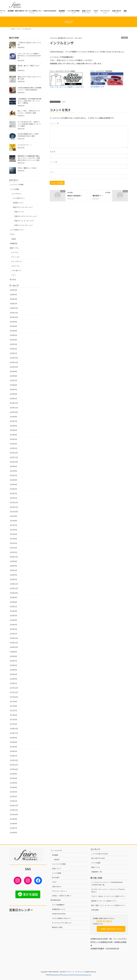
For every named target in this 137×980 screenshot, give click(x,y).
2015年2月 (13, 796)
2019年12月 (14, 584)
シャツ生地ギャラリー (17, 230)
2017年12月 (14, 688)
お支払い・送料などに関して (62, 896)
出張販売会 (14, 243)
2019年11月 (14, 588)
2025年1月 (13, 353)
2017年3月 (13, 720)
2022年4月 (13, 484)
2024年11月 (14, 362)
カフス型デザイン (19, 198)
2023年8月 (13, 417)
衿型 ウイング (19, 212)
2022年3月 (13, 489)
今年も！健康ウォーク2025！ (28, 168)
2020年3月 (13, 570)
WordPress (56, 975)
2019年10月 (14, 593)
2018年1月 (13, 683)
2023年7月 (13, 421)
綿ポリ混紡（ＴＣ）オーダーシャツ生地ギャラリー (108, 905)
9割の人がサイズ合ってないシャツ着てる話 (29, 78)
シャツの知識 (14, 189)
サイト (52, 172)
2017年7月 (13, 711)
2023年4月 (13, 435)
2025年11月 (14, 313)
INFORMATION (55, 900)
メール (53, 162)
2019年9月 (13, 597)
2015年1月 (13, 801)
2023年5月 (13, 430)
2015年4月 (13, 787)
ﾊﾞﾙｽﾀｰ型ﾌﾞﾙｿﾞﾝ (17, 270)
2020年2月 (13, 575)
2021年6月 (13, 530)
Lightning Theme (68, 975)
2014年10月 (14, 814)
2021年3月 (13, 543)
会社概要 (55, 855)
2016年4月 (13, 742)
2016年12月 (14, 729)
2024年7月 (13, 380)
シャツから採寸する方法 (99, 854)
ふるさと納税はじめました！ (62, 918)
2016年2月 (13, 751)
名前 (53, 152)
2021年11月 (14, 507)
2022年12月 (14, 453)
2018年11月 (14, 643)
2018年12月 (14, 638)
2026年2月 (13, 299)
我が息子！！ (98, 196)
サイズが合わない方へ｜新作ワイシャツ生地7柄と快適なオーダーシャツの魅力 (29, 124)
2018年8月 (13, 656)
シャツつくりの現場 (17, 185)
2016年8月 (13, 738)
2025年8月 (13, 326)
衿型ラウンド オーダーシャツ (24, 221)
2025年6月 (13, 331)
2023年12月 (14, 403)
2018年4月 (13, 670)
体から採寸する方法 (98, 858)
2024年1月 (13, 398)
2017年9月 (13, 701)
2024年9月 (13, 371)
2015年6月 (13, 778)
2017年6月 (13, 715)
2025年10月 (14, 317)
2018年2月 (13, 679)
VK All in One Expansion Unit (83, 975)
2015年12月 (14, 760)
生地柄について (18, 203)
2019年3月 (13, 625)
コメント (54, 123)
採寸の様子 (56, 878)
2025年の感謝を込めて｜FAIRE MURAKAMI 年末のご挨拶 (28, 135)
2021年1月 (13, 552)
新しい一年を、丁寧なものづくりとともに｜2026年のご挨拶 (29, 112)
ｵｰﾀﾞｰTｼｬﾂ (15, 252)
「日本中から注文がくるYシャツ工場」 (29, 44)
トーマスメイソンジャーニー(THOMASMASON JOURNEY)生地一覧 (107, 883)
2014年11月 (14, 810)
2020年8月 (13, 561)
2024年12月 (14, 358)
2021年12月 (14, 502)
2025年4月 (13, 340)
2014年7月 (13, 828)
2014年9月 (13, 819)
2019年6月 (13, 611)
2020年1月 (13, 579)
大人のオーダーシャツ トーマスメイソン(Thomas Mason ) (108, 890)
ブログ (124, 38)
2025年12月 (14, 308)
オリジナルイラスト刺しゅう (62, 923)
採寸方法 (13, 279)
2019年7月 (13, 607)
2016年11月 (14, 733)
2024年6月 (13, 385)
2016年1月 (13, 756)
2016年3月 (13, 747)
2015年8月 (13, 774)
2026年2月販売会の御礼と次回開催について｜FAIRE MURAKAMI (29, 89)
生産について (57, 869)
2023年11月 (14, 408)
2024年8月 (13, 376)
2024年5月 (13, 389)
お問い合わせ (57, 887)
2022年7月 (13, 475)
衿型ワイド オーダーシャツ (23, 225)
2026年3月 (13, 295)
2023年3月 (13, 439)
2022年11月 (14, 457)
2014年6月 (13, 833)
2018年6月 (13, 665)
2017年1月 (13, 724)
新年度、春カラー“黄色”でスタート (29, 67)
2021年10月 (14, 512)
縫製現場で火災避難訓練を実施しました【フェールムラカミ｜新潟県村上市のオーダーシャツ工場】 (29, 158)
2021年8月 (13, 521)
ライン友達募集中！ (59, 905)
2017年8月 (13, 706)
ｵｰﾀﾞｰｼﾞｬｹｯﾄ (15, 257)
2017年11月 (14, 692)
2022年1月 (13, 498)
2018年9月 (13, 652)
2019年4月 (13, 620)
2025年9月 (13, 322)
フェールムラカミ (56, 850)
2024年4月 (13, 394)
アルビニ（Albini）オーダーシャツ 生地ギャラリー (108, 896)
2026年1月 (13, 304)
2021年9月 (13, 516)
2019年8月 (13, 602)
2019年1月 (13, 634)
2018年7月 (13, 661)
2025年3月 (13, 344)
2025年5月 (13, 335)
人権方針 (57, 859)
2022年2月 (13, 493)
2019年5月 (13, 616)
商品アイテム (14, 248)
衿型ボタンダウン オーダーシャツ (26, 216)
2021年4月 (13, 539)
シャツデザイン (17, 194)
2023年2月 (13, 444)
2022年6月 (13, 480)
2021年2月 (13, 548)
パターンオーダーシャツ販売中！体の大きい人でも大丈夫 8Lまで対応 (29, 56)
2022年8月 (13, 471)
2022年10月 (14, 462)
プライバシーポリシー (60, 891)
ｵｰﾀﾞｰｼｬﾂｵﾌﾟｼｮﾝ (17, 261)
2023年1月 (13, 448)
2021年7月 (13, 525)
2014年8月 (13, 824)
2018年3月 (13, 674)
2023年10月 (14, 412)
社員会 (14, 239)
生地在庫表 (95, 910)
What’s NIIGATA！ (75, 196)
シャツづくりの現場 (59, 864)
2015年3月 (13, 792)
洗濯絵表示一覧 (96, 872)
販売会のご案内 (57, 927)
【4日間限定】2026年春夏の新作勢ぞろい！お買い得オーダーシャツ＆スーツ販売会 (29, 101)
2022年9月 (13, 466)
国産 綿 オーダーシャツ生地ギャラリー (104, 901)
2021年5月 (13, 534)
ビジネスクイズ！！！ (25, 145)
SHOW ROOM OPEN (59, 914)
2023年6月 (13, 426)
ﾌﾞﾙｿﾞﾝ (14, 275)
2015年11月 (14, 765)
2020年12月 (14, 557)
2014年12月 (14, 805)
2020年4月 (13, 566)
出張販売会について (59, 909)
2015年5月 (13, 783)
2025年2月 (13, 349)
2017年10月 (14, 697)
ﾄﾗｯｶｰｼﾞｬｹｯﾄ (15, 266)
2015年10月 (14, 769)
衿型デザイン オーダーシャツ (23, 207)
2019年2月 (13, 629)
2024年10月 (14, 367)
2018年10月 (14, 647)
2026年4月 (13, 290)
